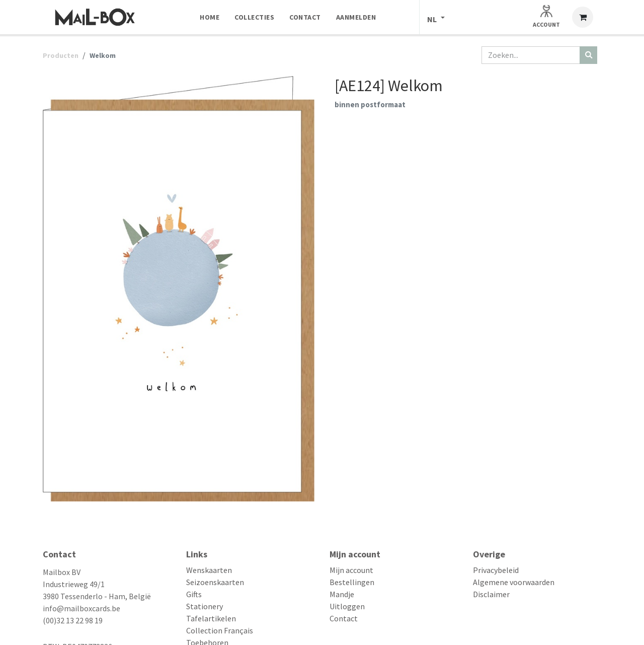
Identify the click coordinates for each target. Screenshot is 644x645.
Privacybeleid (496, 570)
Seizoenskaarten (215, 582)
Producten (61, 55)
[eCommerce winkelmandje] (583, 17)
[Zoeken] (588, 55)
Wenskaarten (209, 570)
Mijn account (351, 570)
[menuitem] (210, 17)
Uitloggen (347, 606)
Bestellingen (352, 582)
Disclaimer (491, 594)
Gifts (194, 594)
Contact (344, 618)
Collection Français (220, 630)
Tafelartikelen (211, 618)
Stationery (205, 606)
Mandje (342, 594)
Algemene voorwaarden (514, 582)
